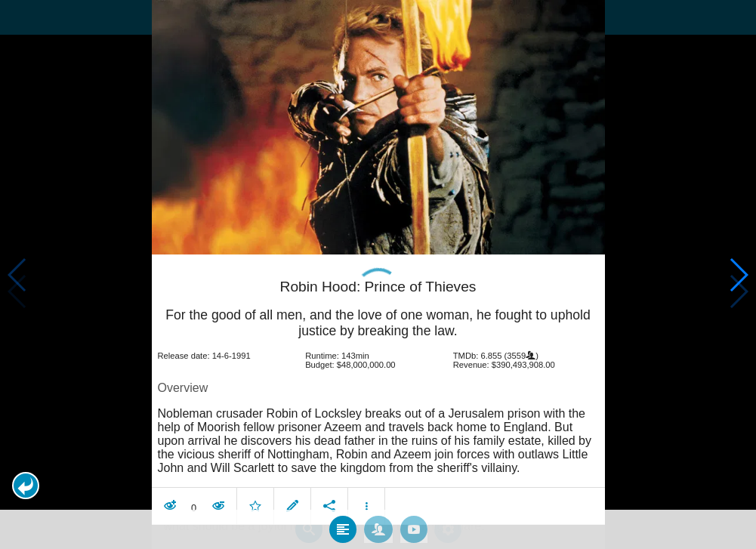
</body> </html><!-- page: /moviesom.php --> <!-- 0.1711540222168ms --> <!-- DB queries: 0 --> (378, 274)
